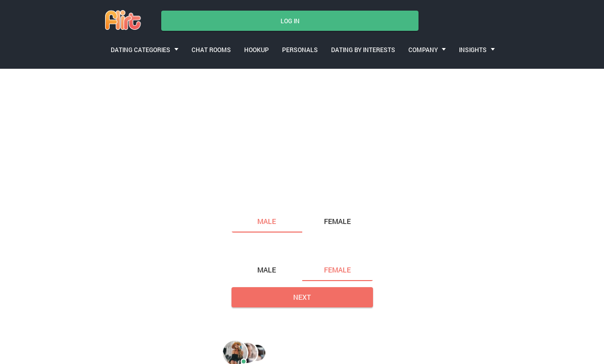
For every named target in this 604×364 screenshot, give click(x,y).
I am (240, 200)
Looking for (254, 249)
